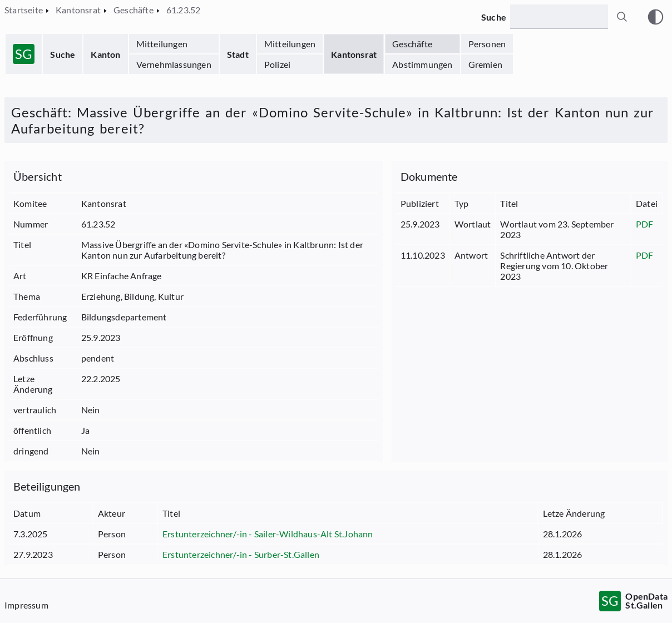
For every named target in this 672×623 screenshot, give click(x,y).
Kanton (105, 54)
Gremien (485, 64)
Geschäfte (412, 44)
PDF (645, 224)
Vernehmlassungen (174, 64)
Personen (487, 44)
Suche (63, 54)
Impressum (26, 605)
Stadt (238, 54)
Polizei (277, 64)
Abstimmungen (422, 64)
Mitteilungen (162, 44)
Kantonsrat (354, 54)
